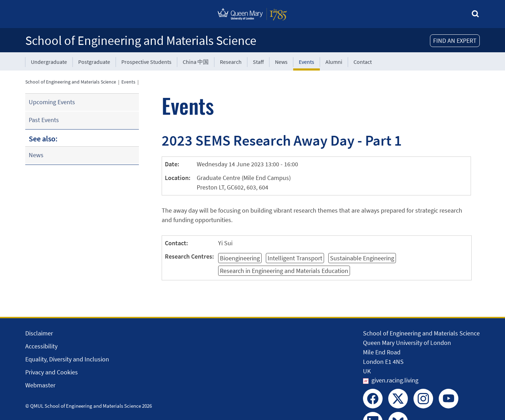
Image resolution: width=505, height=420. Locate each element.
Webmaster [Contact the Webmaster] (40, 385)
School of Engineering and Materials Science (141, 41)
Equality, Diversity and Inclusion (67, 359)
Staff (258, 62)
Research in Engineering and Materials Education (284, 271)
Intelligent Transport (295, 258)
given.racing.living (395, 380)
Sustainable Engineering (362, 258)
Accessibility (41, 346)
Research (231, 62)
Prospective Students (146, 62)
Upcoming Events (52, 102)
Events (307, 62)
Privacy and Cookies (52, 372)
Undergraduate (49, 62)
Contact (363, 62)
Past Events (44, 120)
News (281, 62)
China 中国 (196, 62)
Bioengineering (240, 258)
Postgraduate (94, 62)
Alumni (334, 62)
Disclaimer (39, 333)
